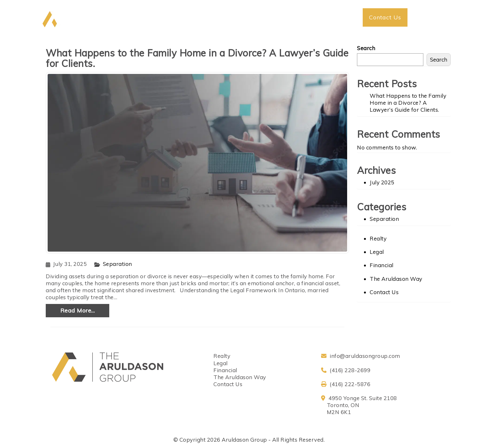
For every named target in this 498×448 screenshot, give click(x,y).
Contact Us (384, 292)
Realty (378, 238)
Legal (377, 252)
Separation (118, 264)
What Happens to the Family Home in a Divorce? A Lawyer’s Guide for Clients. (197, 58)
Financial (382, 265)
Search (366, 48)
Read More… (78, 310)
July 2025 (382, 182)
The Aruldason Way (396, 279)
